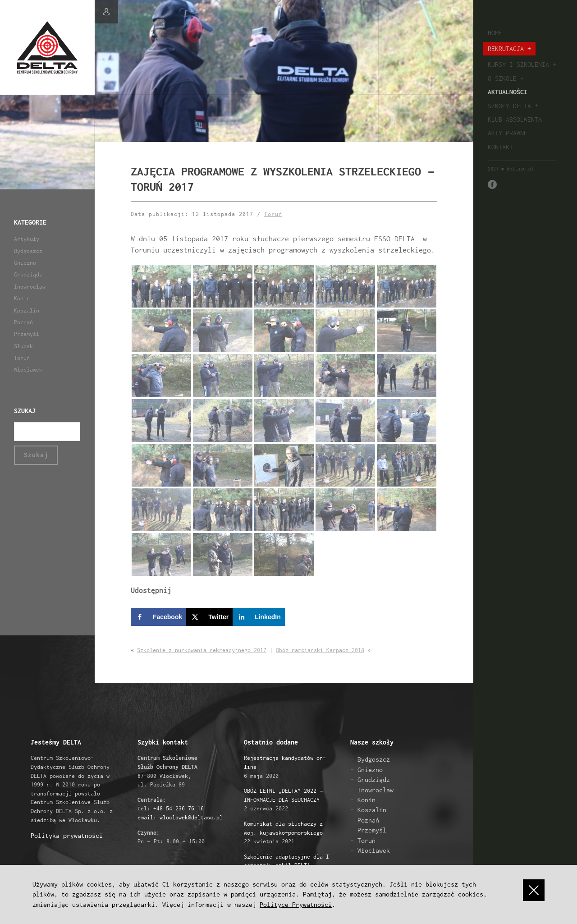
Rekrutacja (506, 48)
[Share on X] (209, 617)
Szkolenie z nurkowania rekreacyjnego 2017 (202, 650)
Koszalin (27, 310)
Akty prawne (508, 133)
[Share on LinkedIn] (259, 617)
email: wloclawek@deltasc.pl (180, 817)
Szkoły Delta (509, 106)
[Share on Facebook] (158, 617)
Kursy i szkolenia (518, 64)
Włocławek (28, 370)
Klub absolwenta (515, 119)
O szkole (502, 78)
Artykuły (27, 239)
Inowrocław (30, 287)
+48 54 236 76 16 (179, 809)
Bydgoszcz (28, 251)
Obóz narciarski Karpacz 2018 (320, 650)
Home (495, 33)
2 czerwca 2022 (284, 800)
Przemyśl (27, 334)
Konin (22, 298)
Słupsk (23, 346)
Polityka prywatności (67, 836)
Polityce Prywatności (296, 904)
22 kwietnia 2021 (283, 832)
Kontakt (500, 147)
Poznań (23, 322)
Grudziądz (28, 274)
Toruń (22, 358)
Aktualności (508, 92)
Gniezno (25, 263)
